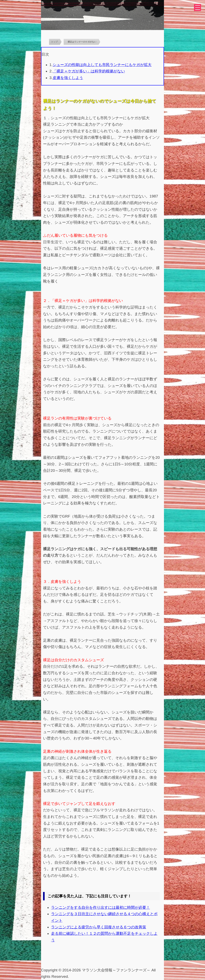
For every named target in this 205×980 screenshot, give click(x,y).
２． (47, 301)
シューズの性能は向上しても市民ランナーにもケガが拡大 (102, 65)
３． (47, 582)
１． (47, 118)
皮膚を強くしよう (68, 78)
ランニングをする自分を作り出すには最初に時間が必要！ (100, 907)
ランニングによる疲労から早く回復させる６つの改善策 (99, 927)
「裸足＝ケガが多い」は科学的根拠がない (89, 71)
